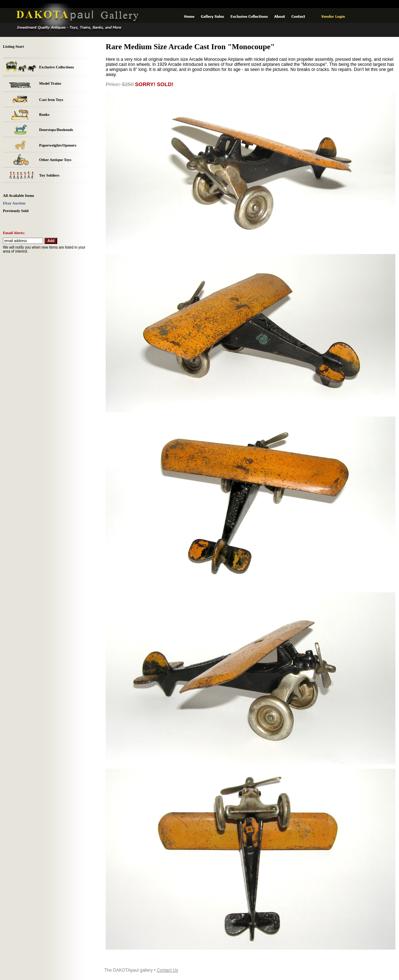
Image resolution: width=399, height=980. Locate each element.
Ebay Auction (14, 203)
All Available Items (18, 196)
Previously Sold (16, 211)
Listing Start (13, 47)
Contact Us (167, 970)
